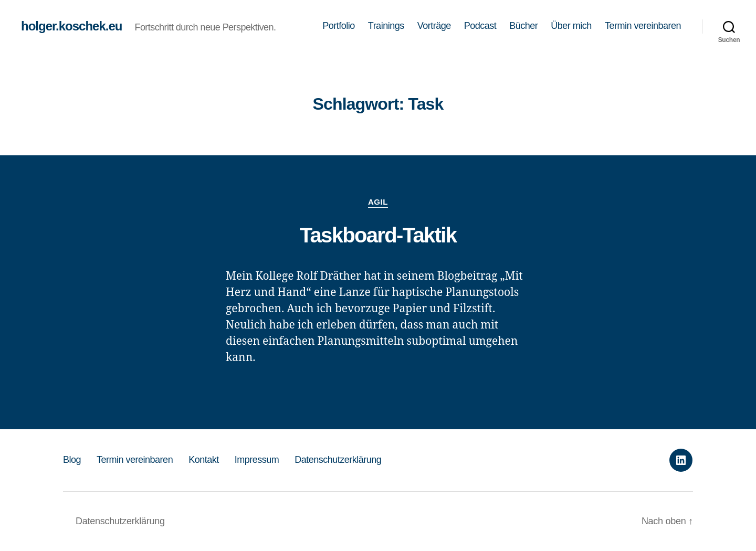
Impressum (257, 460)
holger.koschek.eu (71, 26)
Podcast (480, 26)
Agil (378, 202)
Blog (72, 460)
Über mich (571, 26)
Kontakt (204, 460)
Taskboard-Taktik (378, 235)
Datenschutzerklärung (338, 460)
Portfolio (339, 26)
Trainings (386, 26)
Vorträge (434, 26)
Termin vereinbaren (643, 26)
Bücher (523, 26)
